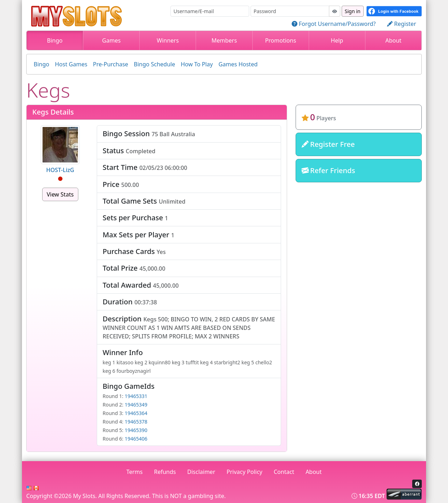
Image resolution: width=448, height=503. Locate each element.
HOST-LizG (60, 170)
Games (111, 40)
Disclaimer (201, 472)
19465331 (136, 396)
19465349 (136, 405)
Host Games (71, 64)
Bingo (55, 40)
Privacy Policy (244, 472)
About (393, 40)
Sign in (353, 11)
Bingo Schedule (155, 64)
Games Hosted (238, 64)
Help (337, 40)
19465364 (136, 413)
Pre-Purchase (110, 64)
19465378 (136, 422)
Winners (168, 40)
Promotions (281, 40)
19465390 (136, 430)
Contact (284, 472)
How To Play (197, 64)
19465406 (136, 439)
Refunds (165, 472)
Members (224, 40)
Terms (134, 472)
